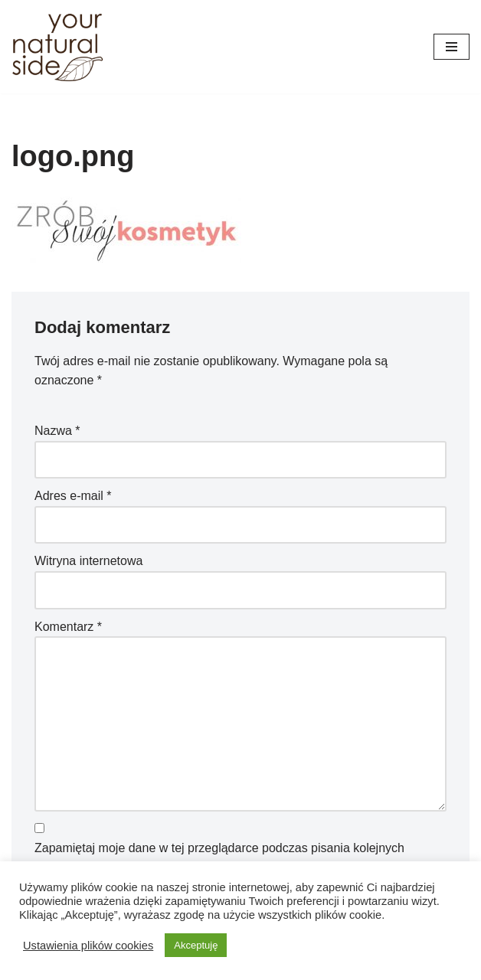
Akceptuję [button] (196, 945)
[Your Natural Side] (57, 47)
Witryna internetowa (88, 561)
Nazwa (57, 431)
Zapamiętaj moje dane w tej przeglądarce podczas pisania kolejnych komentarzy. (219, 858)
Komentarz (68, 627)
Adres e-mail (73, 496)
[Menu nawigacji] (452, 47)
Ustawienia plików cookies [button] (88, 946)
